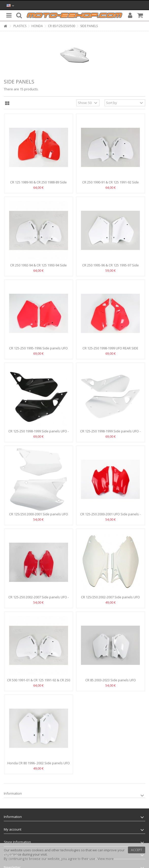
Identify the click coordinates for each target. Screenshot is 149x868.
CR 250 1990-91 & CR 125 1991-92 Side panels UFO (111, 184)
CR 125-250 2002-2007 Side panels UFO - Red (39, 599)
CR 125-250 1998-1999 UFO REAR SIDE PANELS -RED (110, 350)
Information (13, 793)
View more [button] (106, 859)
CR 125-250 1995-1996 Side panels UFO (38, 348)
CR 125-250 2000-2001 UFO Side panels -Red (110, 516)
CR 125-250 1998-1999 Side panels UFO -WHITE (110, 433)
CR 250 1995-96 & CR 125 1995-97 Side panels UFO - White (111, 267)
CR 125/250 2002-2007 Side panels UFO (110, 597)
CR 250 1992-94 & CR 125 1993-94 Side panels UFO (38, 267)
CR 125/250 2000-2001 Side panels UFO (39, 514)
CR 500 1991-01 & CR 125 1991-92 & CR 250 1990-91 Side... (39, 682)
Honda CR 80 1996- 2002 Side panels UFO (39, 763)
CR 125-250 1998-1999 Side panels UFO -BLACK (39, 433)
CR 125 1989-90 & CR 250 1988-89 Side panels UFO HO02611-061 (38, 184)
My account (13, 829)
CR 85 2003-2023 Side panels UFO (111, 680)
